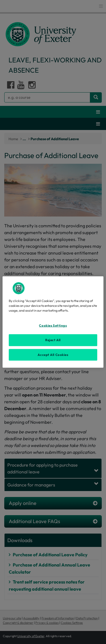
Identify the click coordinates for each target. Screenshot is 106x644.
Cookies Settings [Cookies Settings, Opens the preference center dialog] (53, 325)
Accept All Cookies (53, 354)
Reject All (53, 340)
